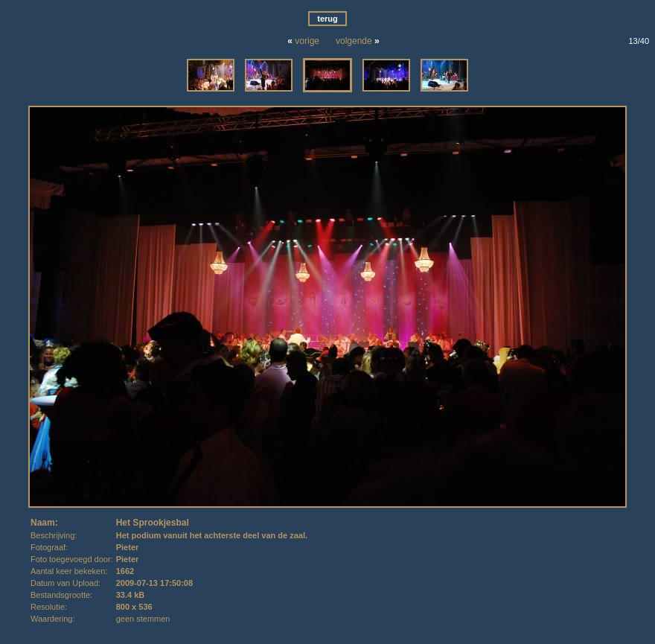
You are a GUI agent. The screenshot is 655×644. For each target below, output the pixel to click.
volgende (354, 41)
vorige (307, 41)
